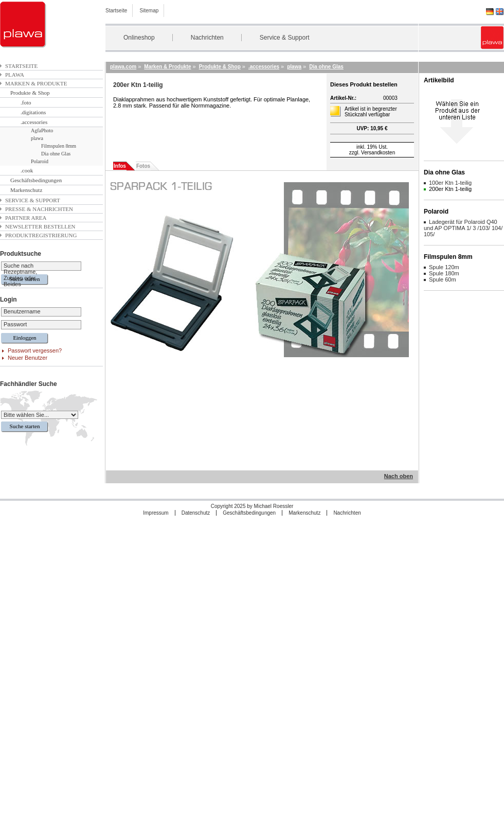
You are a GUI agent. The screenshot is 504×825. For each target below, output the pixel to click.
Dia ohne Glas (56, 154)
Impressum (156, 513)
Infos (120, 166)
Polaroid (40, 161)
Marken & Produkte (36, 83)
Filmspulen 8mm (59, 146)
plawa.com (123, 67)
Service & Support (285, 38)
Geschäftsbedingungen (36, 180)
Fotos (143, 166)
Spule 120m (444, 267)
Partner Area (26, 218)
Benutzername (22, 311)
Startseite (116, 11)
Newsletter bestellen (40, 226)
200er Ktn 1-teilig (450, 189)
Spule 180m (444, 273)
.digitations (33, 112)
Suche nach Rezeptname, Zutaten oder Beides (20, 275)
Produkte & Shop (30, 93)
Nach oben (399, 476)
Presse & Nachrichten (39, 209)
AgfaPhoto (42, 130)
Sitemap (149, 11)
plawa (15, 75)
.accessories (34, 122)
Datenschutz (196, 513)
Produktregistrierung (41, 235)
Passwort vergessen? (35, 350)
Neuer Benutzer (28, 358)
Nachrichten (207, 38)
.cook (27, 170)
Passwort (15, 324)
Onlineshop (139, 38)
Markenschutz (26, 190)
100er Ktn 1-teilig (450, 183)
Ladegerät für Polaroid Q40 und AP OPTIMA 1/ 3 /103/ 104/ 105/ (463, 228)
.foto (26, 102)
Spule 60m (443, 279)
